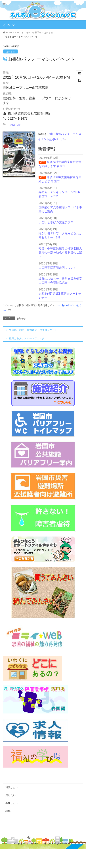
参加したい (12, 803)
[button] (79, 81)
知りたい (11, 795)
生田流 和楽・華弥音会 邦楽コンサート (33, 330)
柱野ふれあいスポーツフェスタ (27, 338)
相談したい (12, 787)
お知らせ (11, 51)
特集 (8, 811)
